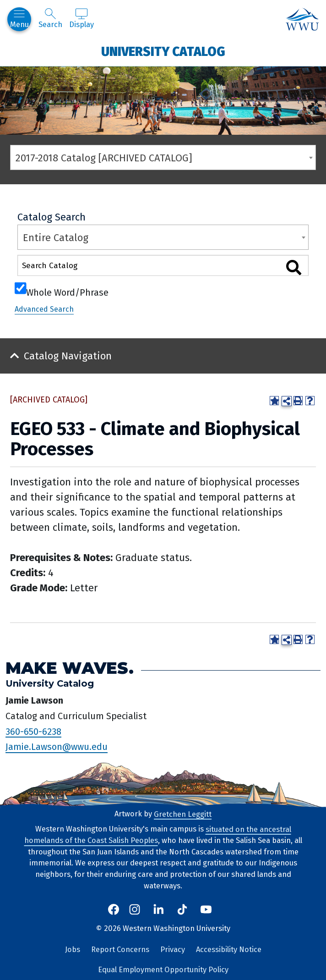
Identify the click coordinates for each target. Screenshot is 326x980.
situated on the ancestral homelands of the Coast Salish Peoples (158, 835)
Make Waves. (70, 668)
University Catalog (163, 51)
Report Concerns (120, 950)
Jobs (73, 950)
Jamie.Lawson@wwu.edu (57, 747)
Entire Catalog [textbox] (56, 238)
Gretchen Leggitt (183, 814)
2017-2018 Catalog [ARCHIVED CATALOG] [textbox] (104, 158)
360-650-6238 (33, 731)
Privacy (173, 950)
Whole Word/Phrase (67, 292)
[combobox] (163, 157)
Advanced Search (44, 309)
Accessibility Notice (229, 950)
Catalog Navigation (68, 356)
